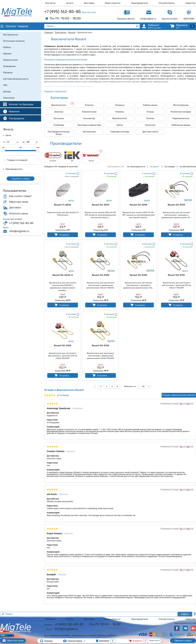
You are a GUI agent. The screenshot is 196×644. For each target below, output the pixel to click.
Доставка (89, 3)
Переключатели (181, 118)
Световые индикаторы (89, 125)
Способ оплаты (167, 3)
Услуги (70, 3)
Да (181, 404)
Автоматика (89, 132)
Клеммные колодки (181, 112)
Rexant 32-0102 (63, 346)
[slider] (3, 151)
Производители (139, 3)
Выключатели (120, 118)
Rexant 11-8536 (63, 205)
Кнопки (150, 118)
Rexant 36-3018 (138, 205)
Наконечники (89, 112)
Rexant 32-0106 (101, 346)
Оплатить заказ (19, 214)
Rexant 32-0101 (176, 275)
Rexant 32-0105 (101, 275)
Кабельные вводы (181, 125)
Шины (120, 125)
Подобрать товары (21, 179)
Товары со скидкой (15, 160)
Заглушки (59, 118)
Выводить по (130, 386)
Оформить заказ (183, 641)
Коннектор (89, 118)
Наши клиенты (113, 3)
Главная (49, 32)
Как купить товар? (20, 196)
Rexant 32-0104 (138, 275)
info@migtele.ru (19, 231)
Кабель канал (150, 105)
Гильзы (150, 112)
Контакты (50, 3)
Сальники (150, 125)
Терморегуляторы (120, 132)
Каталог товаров (14, 26)
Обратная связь (89, 12)
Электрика (60, 32)
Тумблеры (59, 125)
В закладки (71, 173)
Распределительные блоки (59, 133)
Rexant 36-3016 (101, 205)
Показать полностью (55, 91)
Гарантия (190, 3)
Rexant (72, 32)
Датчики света (150, 132)
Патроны (120, 105)
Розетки (89, 105)
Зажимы (59, 112)
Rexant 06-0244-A (63, 275)
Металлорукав (181, 105)
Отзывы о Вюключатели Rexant (179, 395)
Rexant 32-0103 (176, 205)
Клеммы (120, 112)
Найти (185, 614)
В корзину (61, 235)
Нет (188, 404)
